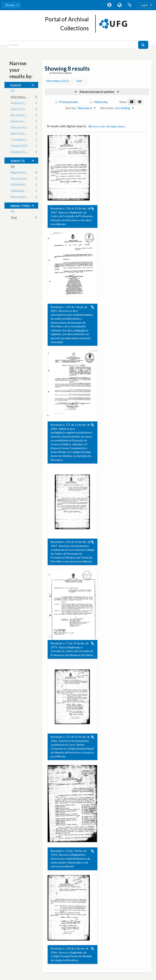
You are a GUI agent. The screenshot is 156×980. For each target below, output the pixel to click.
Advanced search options (97, 92)
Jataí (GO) (18, 109)
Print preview (67, 102)
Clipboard (130, 5)
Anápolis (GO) (21, 103)
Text (14, 218)
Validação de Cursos (25, 191)
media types (20, 205)
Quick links (109, 5)
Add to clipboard (92, 209)
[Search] (73, 45)
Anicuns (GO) (20, 128)
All (12, 91)
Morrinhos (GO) (22, 97)
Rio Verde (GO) (21, 115)
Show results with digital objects (107, 126)
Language (119, 5)
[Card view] (132, 102)
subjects (18, 160)
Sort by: (71, 108)
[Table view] (140, 102)
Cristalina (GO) (21, 140)
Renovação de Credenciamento (32, 197)
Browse (10, 5)
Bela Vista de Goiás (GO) (28, 134)
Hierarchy (99, 102)
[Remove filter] (71, 81)
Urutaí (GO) (19, 146)
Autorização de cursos (26, 179)
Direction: (107, 108)
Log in (144, 5)
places (16, 85)
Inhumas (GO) (20, 122)
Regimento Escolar (24, 173)
